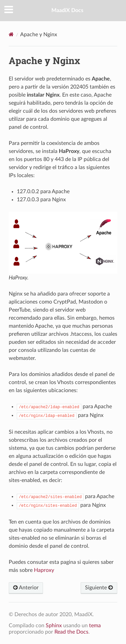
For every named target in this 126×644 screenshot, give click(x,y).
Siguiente (99, 588)
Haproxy (44, 570)
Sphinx (54, 626)
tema (95, 626)
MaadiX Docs (67, 10)
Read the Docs (71, 632)
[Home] (11, 34)
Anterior (26, 588)
